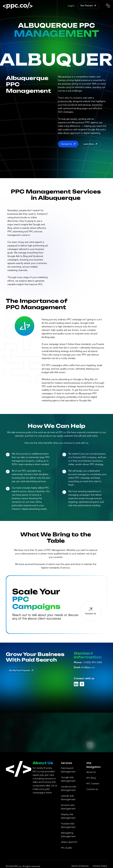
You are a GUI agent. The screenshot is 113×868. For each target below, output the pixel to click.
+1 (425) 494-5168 (88, 662)
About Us (91, 772)
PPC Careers (93, 784)
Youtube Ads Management (68, 826)
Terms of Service (80, 866)
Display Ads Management (68, 816)
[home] (18, 6)
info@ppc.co (84, 667)
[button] (108, 6)
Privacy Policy (100, 866)
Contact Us (92, 789)
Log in (71, 6)
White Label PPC (69, 842)
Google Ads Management (68, 779)
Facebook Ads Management (69, 789)
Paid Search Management (68, 770)
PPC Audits (67, 848)
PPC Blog (91, 778)
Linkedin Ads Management (68, 798)
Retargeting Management (68, 835)
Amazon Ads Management (68, 807)
